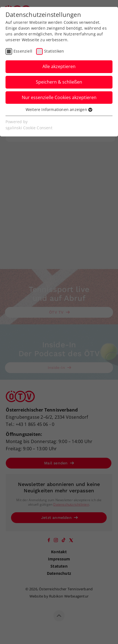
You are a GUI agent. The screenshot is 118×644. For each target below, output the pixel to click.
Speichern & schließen (59, 82)
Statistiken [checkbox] (54, 51)
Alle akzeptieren (59, 66)
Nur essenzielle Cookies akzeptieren (59, 97)
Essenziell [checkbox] (23, 51)
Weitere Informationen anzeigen (59, 109)
